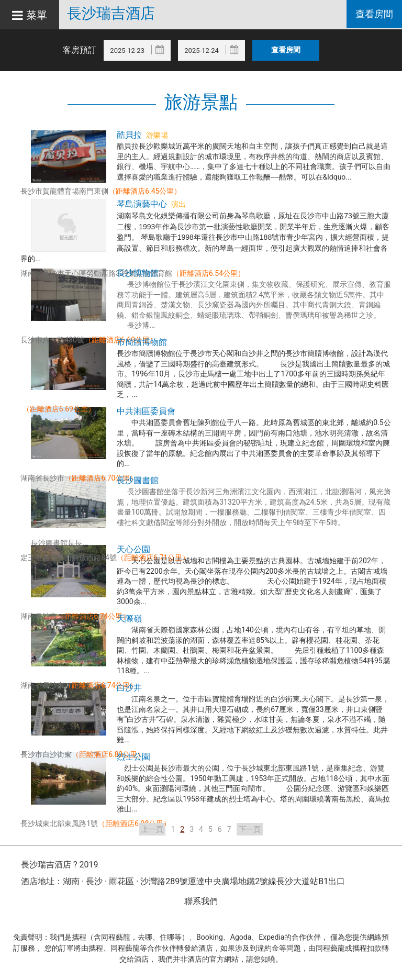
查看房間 (373, 15)
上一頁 (152, 829)
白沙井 (129, 688)
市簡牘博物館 (142, 342)
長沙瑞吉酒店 (121, 14)
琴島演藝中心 (142, 204)
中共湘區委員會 (146, 411)
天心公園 (133, 549)
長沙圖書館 (138, 480)
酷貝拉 (129, 135)
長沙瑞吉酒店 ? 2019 (59, 865)
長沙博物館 (138, 273)
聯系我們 (201, 901)
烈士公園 (133, 757)
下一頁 (250, 829)
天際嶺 (129, 619)
